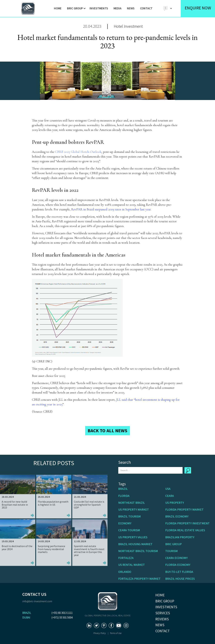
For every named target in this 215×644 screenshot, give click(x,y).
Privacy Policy (100, 633)
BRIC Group (174, 544)
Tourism (171, 551)
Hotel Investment (128, 26)
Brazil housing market (135, 544)
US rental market (132, 565)
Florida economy (178, 565)
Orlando (125, 572)
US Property (175, 503)
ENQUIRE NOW (198, 8)
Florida (124, 496)
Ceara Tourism (129, 530)
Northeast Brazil (132, 503)
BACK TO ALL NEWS (107, 431)
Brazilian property (180, 537)
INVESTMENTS (99, 8)
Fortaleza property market (139, 579)
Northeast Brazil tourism (138, 551)
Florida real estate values (185, 530)
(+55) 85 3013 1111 (62, 613)
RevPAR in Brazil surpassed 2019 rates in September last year (111, 209)
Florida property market (184, 510)
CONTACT (146, 8)
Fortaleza (126, 558)
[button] (76, 8)
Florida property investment (187, 523)
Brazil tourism (130, 516)
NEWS (131, 8)
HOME (58, 8)
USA (168, 489)
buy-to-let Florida (179, 572)
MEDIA (117, 8)
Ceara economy (176, 558)
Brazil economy (177, 516)
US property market (134, 510)
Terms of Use (116, 633)
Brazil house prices (180, 579)
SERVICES (163, 613)
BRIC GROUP (165, 601)
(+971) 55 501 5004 (62, 617)
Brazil (123, 489)
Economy (125, 523)
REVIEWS (162, 619)
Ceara (170, 496)
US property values (133, 537)
